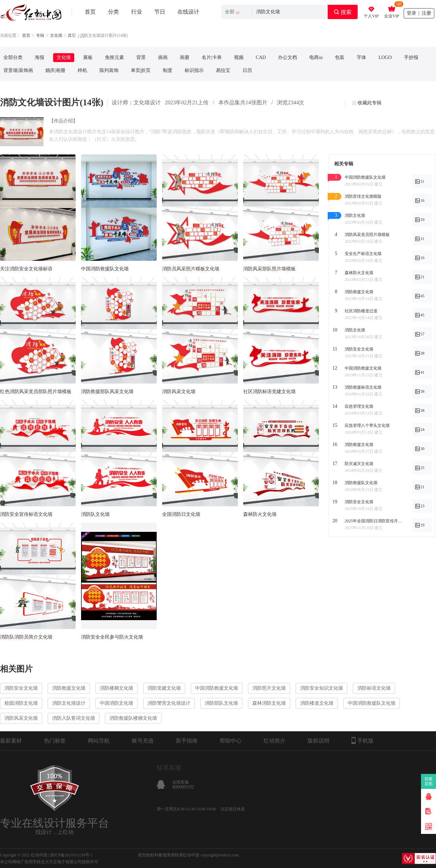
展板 (88, 57)
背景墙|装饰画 (18, 70)
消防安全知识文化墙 (322, 688)
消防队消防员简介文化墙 (26, 637)
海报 (40, 57)
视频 (239, 57)
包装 (340, 57)
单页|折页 (141, 70)
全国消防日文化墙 (181, 514)
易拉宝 (223, 70)
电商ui (316, 57)
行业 (137, 12)
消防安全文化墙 (21, 688)
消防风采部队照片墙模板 (269, 269)
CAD (261, 57)
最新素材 (11, 741)
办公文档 (287, 57)
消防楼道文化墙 (317, 703)
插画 (163, 57)
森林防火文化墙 (260, 514)
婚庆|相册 (55, 70)
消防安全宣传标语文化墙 (26, 514)
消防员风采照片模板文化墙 (191, 269)
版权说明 (318, 741)
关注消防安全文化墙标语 (26, 269)
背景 (141, 57)
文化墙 (56, 35)
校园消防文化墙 (21, 703)
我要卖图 (429, 781)
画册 (185, 57)
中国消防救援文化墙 (217, 688)
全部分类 (13, 57)
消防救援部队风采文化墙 (107, 392)
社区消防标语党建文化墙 (269, 392)
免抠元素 (114, 57)
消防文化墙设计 (69, 703)
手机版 (363, 740)
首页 (90, 12)
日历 (247, 70)
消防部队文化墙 (221, 703)
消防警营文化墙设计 (169, 703)
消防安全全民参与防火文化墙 (112, 637)
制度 (168, 70)
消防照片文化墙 (269, 688)
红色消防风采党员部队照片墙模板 (36, 392)
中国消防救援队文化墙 (105, 269)
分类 (113, 12)
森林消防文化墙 (269, 703)
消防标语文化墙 (374, 688)
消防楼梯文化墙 (116, 688)
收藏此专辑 (370, 103)
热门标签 (55, 741)
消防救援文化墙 (69, 688)
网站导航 (99, 741)
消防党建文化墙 (164, 688)
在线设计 (188, 12)
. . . (81, 36)
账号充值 (143, 741)
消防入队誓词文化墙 (74, 718)
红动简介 (275, 741)
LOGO (385, 57)
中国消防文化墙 (116, 703)
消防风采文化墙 (179, 392)
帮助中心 (231, 741)
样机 (82, 70)
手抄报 (411, 57)
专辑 (40, 35)
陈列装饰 (109, 70)
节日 (160, 12)
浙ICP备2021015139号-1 (71, 855)
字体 (361, 57)
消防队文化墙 (95, 514)
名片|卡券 (212, 57)
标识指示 (194, 70)
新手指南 (187, 741)
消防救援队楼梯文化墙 (133, 718)
